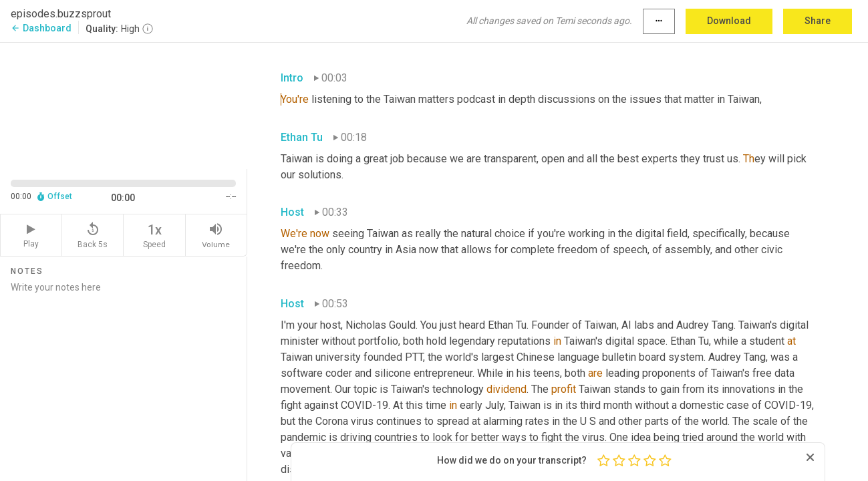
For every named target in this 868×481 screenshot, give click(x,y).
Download (729, 21)
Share (818, 21)
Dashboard (41, 28)
